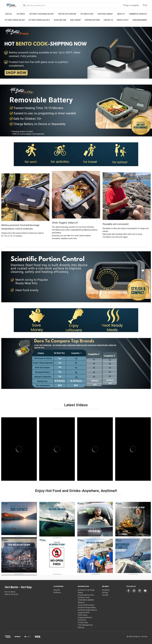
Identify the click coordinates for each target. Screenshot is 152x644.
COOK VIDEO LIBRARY (105, 14)
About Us (121, 14)
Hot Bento (21, 14)
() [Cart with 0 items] (145, 5)
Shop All (9, 14)
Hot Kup (105, 593)
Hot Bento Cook (87, 14)
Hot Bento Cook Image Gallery (42, 14)
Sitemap (81, 627)
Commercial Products (138, 14)
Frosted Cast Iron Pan (67, 14)
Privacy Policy (123, 20)
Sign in (128, 5)
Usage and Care (60, 20)
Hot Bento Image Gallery (15, 20)
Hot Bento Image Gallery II (39, 20)
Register (136, 5)
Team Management (140, 20)
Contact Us (108, 20)
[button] (76, 53)
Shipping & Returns (92, 20)
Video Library (75, 20)
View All (105, 595)
